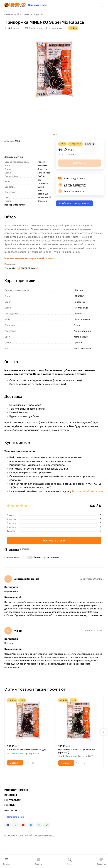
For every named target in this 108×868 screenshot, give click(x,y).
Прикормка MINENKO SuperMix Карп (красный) (77, 751)
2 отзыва (16, 28)
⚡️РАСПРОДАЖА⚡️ (28, 268)
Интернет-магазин (16, 790)
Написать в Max (15, 817)
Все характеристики (15, 205)
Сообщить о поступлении (74, 203)
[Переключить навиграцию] (102, 5)
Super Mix (10, 268)
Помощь (10, 805)
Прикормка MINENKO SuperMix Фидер (27, 750)
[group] (54, 87)
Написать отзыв (54, 541)
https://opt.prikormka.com (87, 491)
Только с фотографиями (47, 557)
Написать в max (37, 5)
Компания (11, 795)
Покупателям (13, 800)
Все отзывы (13, 558)
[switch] (30, 557)
